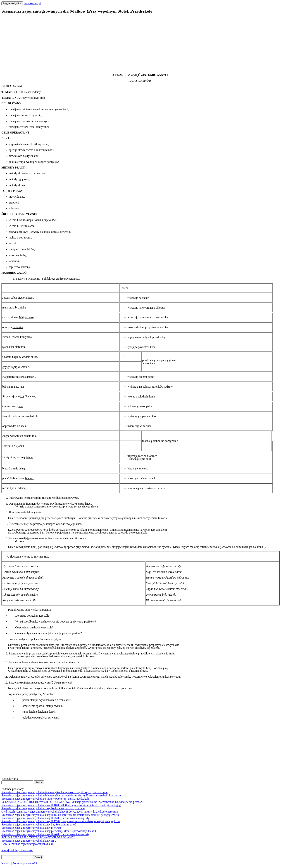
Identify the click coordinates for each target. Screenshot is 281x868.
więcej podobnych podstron (17, 850)
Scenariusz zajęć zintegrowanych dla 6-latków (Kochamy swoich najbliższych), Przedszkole (54, 792)
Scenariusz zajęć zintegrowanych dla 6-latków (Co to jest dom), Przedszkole (45, 799)
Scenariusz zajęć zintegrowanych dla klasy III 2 (29, 841)
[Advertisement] (109, 42)
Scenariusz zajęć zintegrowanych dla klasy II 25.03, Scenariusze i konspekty (45, 818)
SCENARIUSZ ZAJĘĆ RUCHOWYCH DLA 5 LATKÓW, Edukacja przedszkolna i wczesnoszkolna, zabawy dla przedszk (72, 802)
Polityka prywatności (25, 863)
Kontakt (6, 863)
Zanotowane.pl (32, 3)
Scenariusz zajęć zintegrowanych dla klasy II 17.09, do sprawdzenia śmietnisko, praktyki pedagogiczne (61, 821)
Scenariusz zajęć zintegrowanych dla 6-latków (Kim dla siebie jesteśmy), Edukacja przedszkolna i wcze (61, 795)
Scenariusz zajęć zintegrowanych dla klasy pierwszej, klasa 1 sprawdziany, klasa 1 (49, 831)
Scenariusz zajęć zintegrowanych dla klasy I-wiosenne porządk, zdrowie (43, 808)
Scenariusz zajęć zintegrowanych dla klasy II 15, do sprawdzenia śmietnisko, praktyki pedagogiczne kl (60, 815)
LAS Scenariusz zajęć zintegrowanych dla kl (27, 844)
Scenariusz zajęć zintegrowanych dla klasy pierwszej (32, 828)
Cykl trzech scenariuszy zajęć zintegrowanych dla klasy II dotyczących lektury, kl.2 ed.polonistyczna (59, 812)
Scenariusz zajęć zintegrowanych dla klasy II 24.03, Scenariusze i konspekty (45, 834)
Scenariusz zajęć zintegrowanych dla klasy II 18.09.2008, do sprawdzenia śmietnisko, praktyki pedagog (61, 805)
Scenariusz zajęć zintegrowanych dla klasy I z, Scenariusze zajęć (39, 824)
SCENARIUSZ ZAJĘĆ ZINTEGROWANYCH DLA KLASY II (38, 837)
